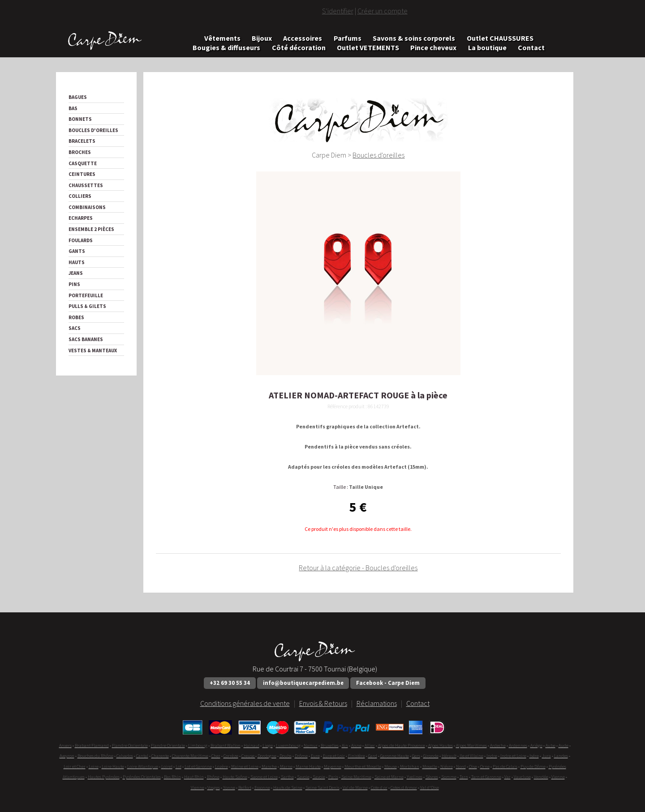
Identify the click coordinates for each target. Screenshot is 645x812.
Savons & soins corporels (414, 38)
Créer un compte (383, 11)
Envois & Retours (323, 703)
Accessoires (303, 38)
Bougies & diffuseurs (226, 47)
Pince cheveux (433, 47)
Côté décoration (299, 47)
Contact (531, 47)
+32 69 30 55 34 (230, 683)
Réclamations (377, 703)
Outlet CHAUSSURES (500, 38)
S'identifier (338, 11)
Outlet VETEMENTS (368, 47)
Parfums (348, 38)
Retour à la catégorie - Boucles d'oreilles (358, 568)
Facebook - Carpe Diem (388, 683)
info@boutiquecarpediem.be (303, 683)
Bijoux (262, 38)
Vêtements (222, 38)
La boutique (487, 47)
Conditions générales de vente (245, 703)
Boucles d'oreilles (378, 155)
